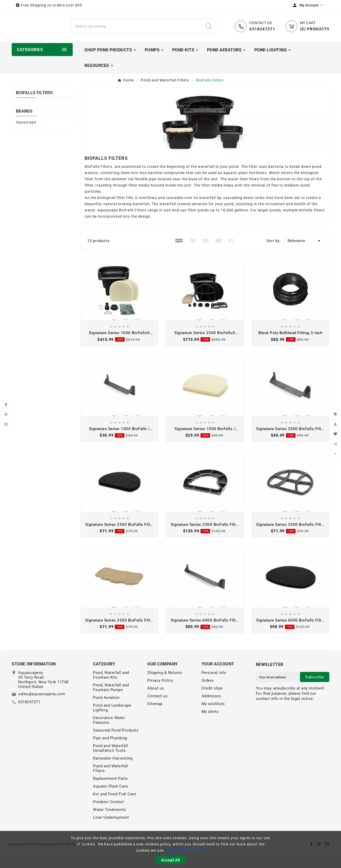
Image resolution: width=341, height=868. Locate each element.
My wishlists (213, 721)
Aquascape (26, 139)
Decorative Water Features (109, 738)
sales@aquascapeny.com (42, 711)
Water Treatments (109, 827)
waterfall (208, 215)
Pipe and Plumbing (110, 755)
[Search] (136, 35)
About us (156, 706)
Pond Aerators (106, 715)
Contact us (157, 713)
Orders (208, 698)
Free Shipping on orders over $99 (52, 5)
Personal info (214, 690)
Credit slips (212, 706)
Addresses (211, 713)
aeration (200, 221)
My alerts (210, 729)
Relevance (305, 258)
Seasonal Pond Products (116, 748)
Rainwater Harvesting (113, 776)
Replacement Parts (111, 796)
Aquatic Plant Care (110, 804)
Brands (24, 128)
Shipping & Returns (165, 690)
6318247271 (29, 719)
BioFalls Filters (34, 110)
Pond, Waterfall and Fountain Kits (111, 692)
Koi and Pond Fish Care (115, 811)
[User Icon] (309, 5)
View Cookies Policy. (185, 850)
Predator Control (108, 819)
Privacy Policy (160, 698)
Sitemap (155, 721)
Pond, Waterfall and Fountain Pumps (111, 705)
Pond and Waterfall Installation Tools (111, 766)
